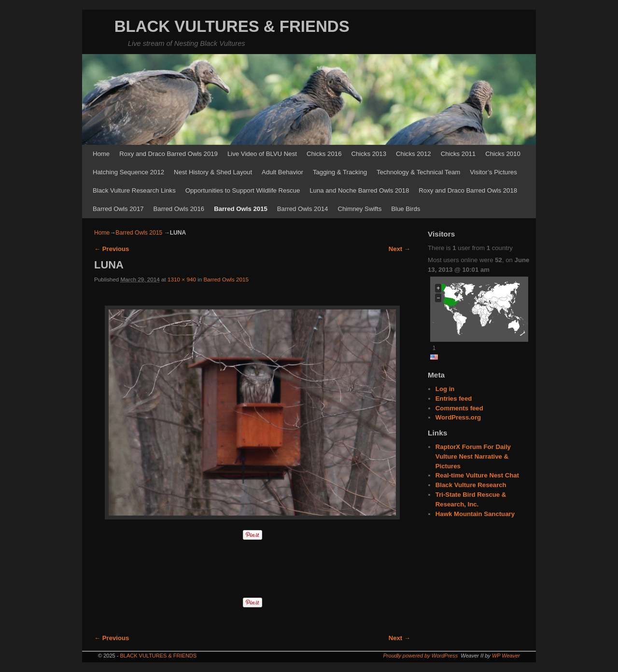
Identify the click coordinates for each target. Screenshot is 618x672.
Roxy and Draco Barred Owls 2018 (468, 190)
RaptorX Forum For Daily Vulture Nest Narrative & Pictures (473, 456)
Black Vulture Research (471, 485)
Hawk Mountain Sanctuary (475, 514)
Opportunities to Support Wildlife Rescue (243, 190)
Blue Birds (406, 209)
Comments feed (459, 408)
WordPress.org (458, 417)
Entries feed (454, 399)
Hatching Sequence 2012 (128, 172)
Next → (400, 249)
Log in (445, 389)
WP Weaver (506, 656)
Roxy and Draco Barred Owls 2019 (169, 154)
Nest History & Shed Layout (213, 172)
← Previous (112, 249)
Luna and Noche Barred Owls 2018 (359, 190)
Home (101, 154)
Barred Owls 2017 (118, 209)
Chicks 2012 (414, 154)
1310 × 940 (182, 279)
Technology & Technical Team (418, 172)
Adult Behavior (282, 172)
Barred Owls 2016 (179, 209)
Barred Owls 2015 (241, 209)
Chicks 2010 (503, 154)
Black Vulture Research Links (134, 190)
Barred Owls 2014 (303, 209)
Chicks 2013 (369, 154)
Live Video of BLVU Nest (262, 154)
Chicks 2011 (458, 154)
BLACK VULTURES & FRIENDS (232, 26)
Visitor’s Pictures (493, 172)
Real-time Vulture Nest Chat (477, 475)
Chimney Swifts (359, 209)
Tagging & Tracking (340, 172)
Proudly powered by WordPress (421, 656)
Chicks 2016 (324, 154)
